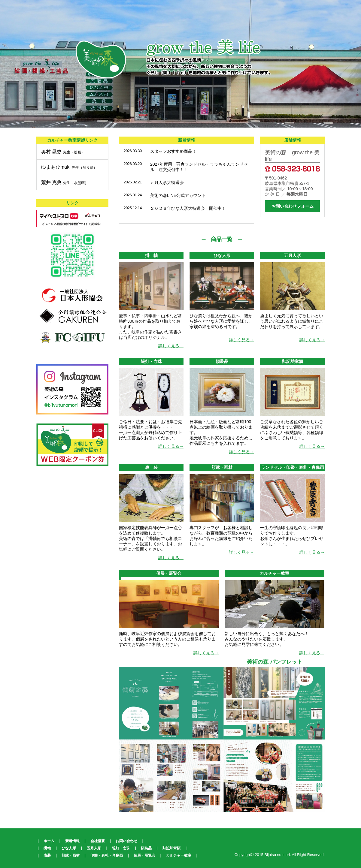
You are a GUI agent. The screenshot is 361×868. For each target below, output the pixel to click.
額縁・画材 (71, 855)
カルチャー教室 (179, 855)
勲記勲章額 (171, 848)
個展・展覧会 (144, 855)
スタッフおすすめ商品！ (173, 151)
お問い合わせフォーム (293, 206)
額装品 (146, 848)
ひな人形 (69, 848)
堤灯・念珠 (121, 848)
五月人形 (94, 848)
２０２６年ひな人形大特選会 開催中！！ (190, 208)
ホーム (49, 841)
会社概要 (98, 841)
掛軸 (47, 848)
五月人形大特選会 (167, 182)
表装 (47, 855)
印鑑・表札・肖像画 (107, 855)
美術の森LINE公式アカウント (178, 195)
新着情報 (72, 841)
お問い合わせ (126, 841)
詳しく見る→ (171, 346)
